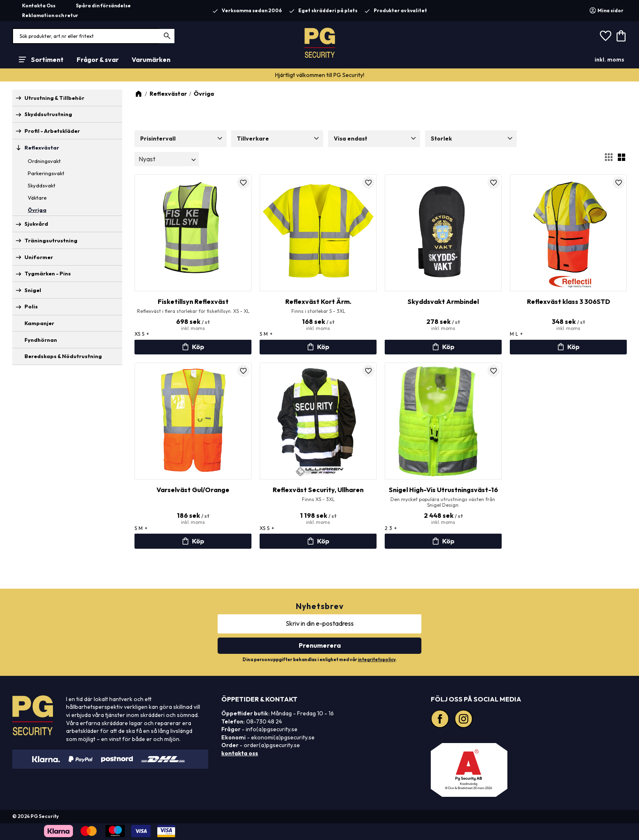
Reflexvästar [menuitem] (42, 147)
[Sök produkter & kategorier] (94, 36)
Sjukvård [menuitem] (36, 224)
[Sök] (167, 36)
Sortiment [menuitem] (47, 59)
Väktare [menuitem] (37, 198)
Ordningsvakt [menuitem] (44, 161)
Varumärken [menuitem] (151, 59)
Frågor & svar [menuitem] (98, 59)
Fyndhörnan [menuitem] (41, 340)
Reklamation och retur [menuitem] (50, 15)
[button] (606, 36)
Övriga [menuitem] (37, 210)
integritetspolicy (377, 660)
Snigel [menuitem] (33, 290)
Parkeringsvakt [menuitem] (46, 173)
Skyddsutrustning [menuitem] (48, 114)
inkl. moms (609, 59)
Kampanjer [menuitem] (39, 323)
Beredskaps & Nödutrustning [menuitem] (63, 356)
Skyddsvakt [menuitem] (42, 185)
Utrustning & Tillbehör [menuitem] (54, 98)
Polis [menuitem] (31, 306)
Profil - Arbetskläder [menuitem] (52, 131)
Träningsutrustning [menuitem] (51, 240)
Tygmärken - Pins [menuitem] (48, 273)
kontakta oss (240, 753)
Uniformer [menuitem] (39, 257)
